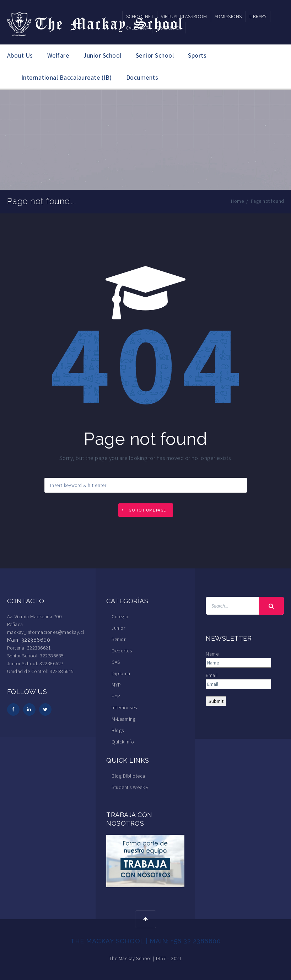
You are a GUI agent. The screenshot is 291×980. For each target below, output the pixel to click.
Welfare (58, 55)
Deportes (122, 651)
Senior (118, 639)
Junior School (102, 55)
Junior (118, 628)
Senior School (155, 55)
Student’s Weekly (130, 787)
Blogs (118, 730)
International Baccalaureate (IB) (67, 77)
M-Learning (123, 719)
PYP (116, 696)
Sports (197, 55)
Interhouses (124, 708)
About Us (20, 55)
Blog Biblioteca (128, 776)
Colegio (120, 616)
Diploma (121, 673)
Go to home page (147, 510)
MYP (116, 685)
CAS (116, 662)
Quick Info (123, 742)
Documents (142, 77)
